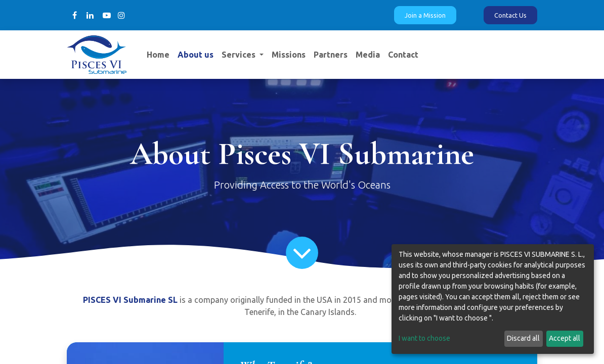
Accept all (565, 338)
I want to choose (424, 338)
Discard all (523, 338)
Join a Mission (425, 15)
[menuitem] (158, 55)
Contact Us (510, 15)
